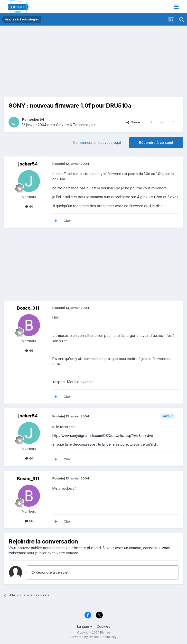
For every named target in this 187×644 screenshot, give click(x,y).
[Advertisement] (61, 63)
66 (29, 350)
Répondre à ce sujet (156, 143)
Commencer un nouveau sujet (97, 143)
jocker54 (37, 119)
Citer (67, 221)
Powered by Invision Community (93, 637)
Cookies (103, 626)
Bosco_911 (28, 308)
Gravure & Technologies (76, 125)
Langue (85, 626)
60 (29, 206)
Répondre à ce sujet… (51, 572)
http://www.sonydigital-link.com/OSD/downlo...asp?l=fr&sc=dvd (103, 436)
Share (133, 122)
